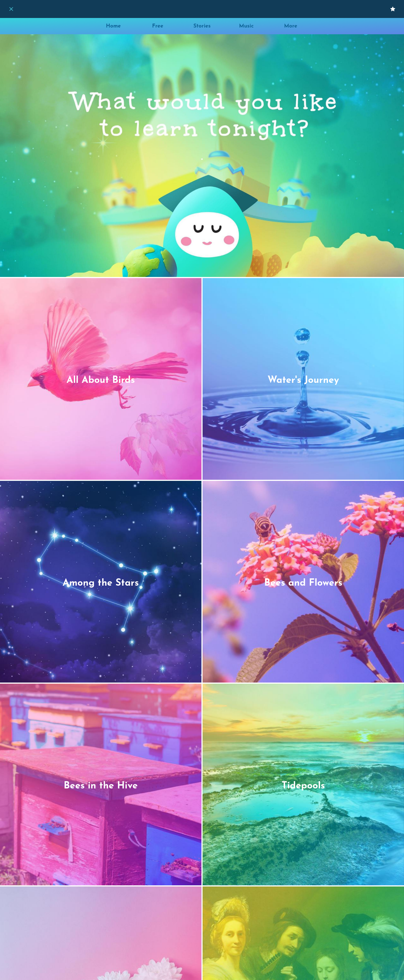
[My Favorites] (393, 9)
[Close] (11, 9)
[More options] (291, 26)
